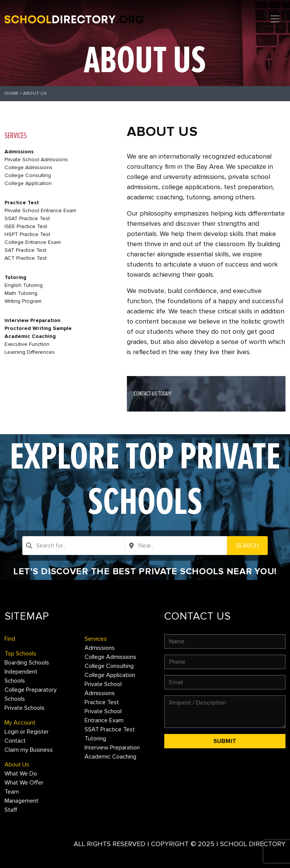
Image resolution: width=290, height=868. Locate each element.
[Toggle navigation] (275, 19)
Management (22, 801)
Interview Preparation (32, 320)
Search (247, 546)
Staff (11, 810)
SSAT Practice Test (27, 218)
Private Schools (25, 708)
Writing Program (23, 301)
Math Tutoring (21, 293)
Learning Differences (30, 352)
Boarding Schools (27, 663)
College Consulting (28, 175)
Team (12, 792)
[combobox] (73, 546)
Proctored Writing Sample (38, 328)
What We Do (21, 774)
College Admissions (29, 167)
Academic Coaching (30, 336)
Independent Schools (21, 676)
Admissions (19, 152)
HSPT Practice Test (27, 234)
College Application (28, 183)
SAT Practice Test (25, 250)
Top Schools (20, 654)
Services (96, 639)
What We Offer (24, 783)
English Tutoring (24, 285)
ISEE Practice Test (26, 226)
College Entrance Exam (33, 242)
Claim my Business (29, 750)
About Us (17, 765)
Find (10, 639)
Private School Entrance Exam (40, 210)
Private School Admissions (36, 160)
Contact (15, 741)
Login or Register (27, 732)
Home (11, 93)
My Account (20, 723)
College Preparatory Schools (31, 694)
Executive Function (27, 344)
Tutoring (15, 277)
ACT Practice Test (26, 258)
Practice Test (22, 203)
